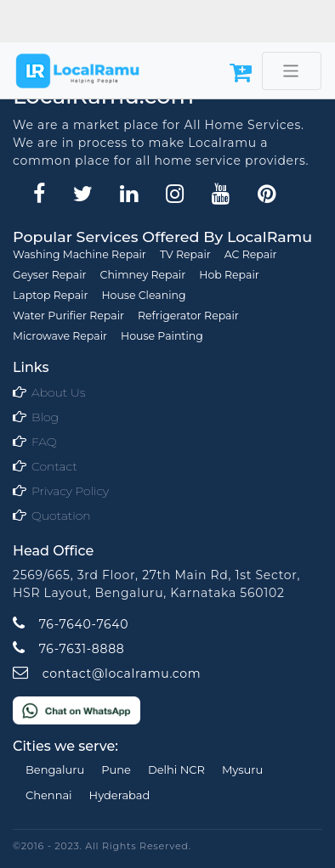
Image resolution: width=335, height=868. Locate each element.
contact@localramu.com (107, 674)
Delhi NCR (176, 769)
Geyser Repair (50, 275)
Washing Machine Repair (79, 254)
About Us (58, 392)
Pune (116, 769)
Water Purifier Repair (68, 316)
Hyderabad (120, 795)
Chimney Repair (143, 275)
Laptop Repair (50, 295)
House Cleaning (143, 295)
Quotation (61, 516)
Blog (45, 417)
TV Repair (185, 254)
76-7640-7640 (71, 624)
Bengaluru (55, 769)
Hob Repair (229, 275)
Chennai (49, 795)
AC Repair (251, 254)
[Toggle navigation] (292, 71)
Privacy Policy (70, 491)
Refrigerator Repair (188, 316)
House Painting (162, 336)
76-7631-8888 (68, 649)
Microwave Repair (60, 336)
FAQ (44, 442)
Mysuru (242, 769)
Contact (54, 466)
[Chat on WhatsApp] (77, 709)
